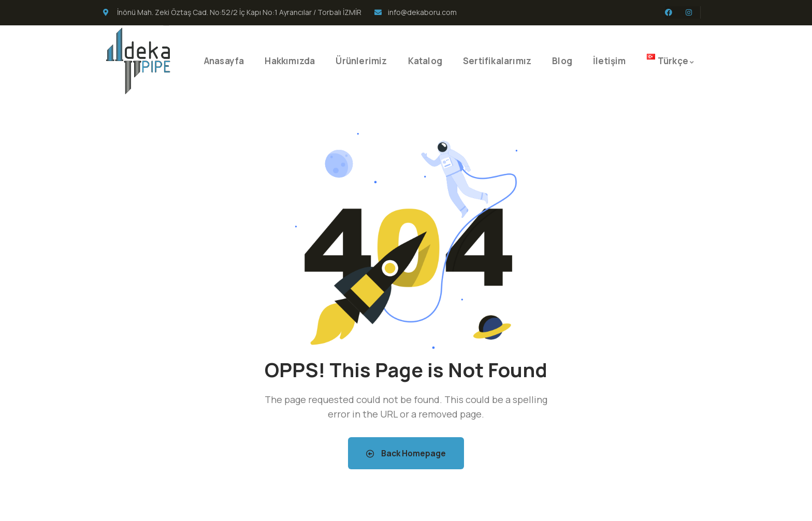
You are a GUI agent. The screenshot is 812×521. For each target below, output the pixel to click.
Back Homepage (406, 453)
